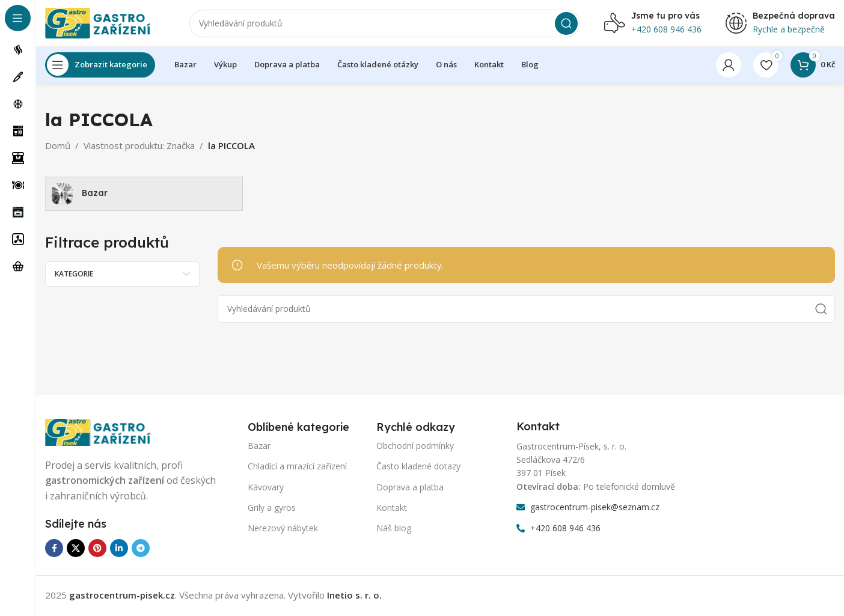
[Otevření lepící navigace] (100, 66)
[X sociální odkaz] (76, 550)
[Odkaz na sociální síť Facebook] (54, 550)
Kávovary (266, 488)
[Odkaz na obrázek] (105, 433)
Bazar (259, 447)
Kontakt (392, 509)
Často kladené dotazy (418, 468)
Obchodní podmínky (415, 447)
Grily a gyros (272, 509)
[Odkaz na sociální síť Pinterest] (97, 550)
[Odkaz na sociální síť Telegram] (141, 550)
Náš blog (394, 530)
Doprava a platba (410, 488)
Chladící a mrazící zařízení (297, 468)
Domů (58, 147)
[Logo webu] (105, 23)
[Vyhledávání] (385, 24)
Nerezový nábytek (283, 530)
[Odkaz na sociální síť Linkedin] (119, 550)
